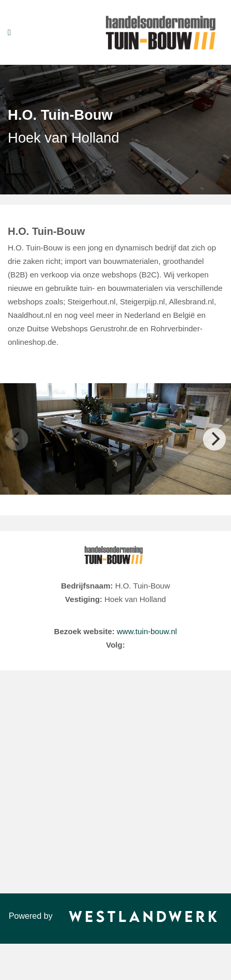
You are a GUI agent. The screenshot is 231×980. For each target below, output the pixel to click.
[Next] (214, 439)
